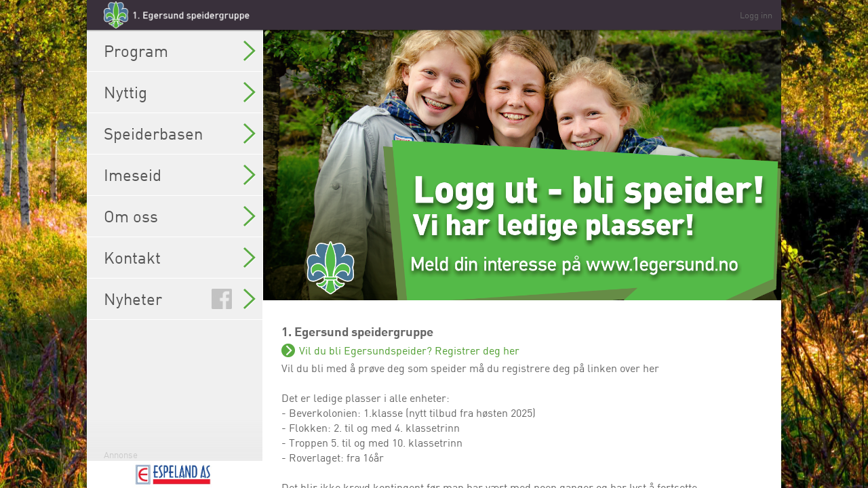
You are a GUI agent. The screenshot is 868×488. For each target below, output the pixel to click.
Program (180, 51)
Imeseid (180, 175)
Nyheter (180, 299)
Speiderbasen (180, 134)
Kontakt (180, 258)
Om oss (180, 216)
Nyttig (180, 92)
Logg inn (756, 15)
